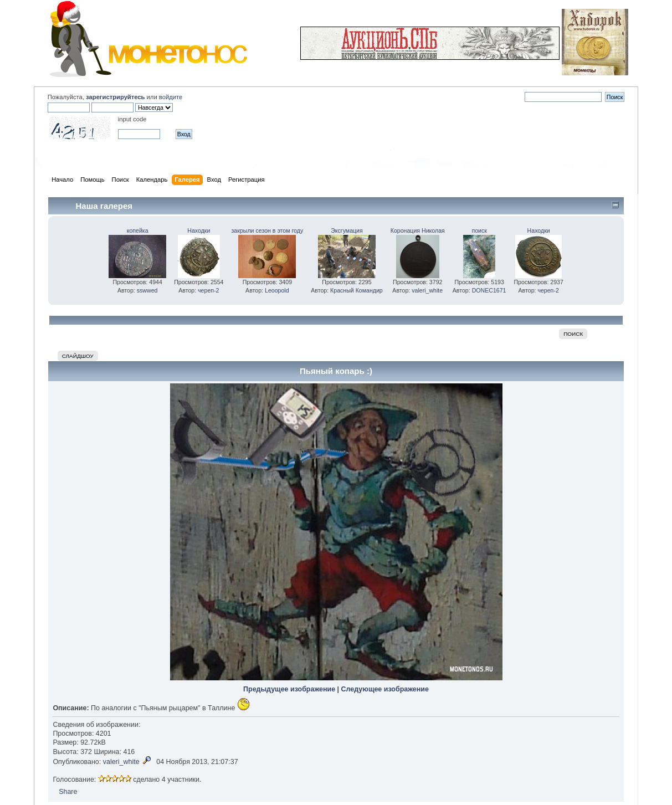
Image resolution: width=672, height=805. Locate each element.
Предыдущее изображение (289, 689)
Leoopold (277, 290)
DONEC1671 (489, 290)
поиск (479, 230)
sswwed (147, 290)
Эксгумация (347, 230)
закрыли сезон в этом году (268, 230)
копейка (138, 230)
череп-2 (208, 290)
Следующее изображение (385, 689)
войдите (171, 97)
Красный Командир (356, 290)
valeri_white (427, 290)
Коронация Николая (418, 230)
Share (68, 792)
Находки (199, 230)
